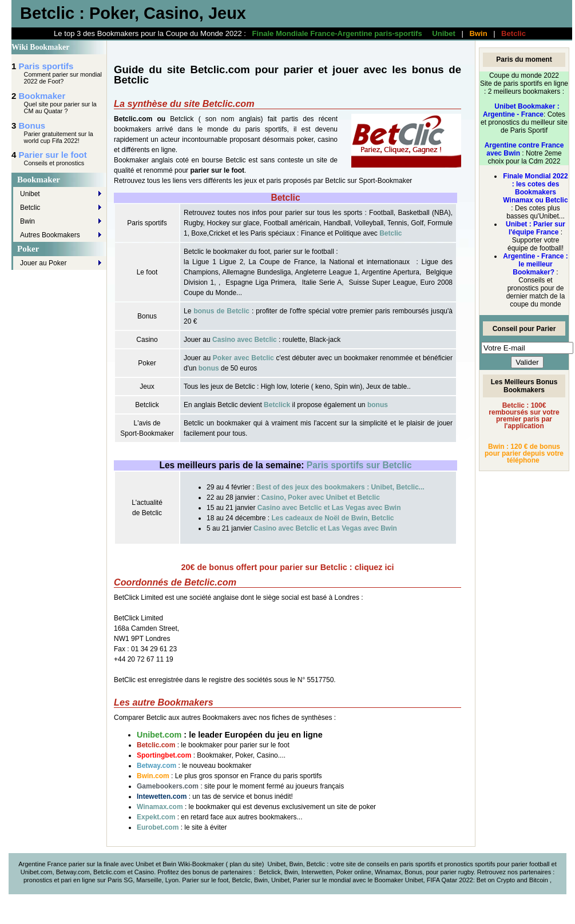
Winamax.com (161, 807)
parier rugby (457, 872)
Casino (144, 872)
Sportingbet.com (164, 755)
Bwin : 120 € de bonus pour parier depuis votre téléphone (524, 453)
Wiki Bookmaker (40, 47)
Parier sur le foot (53, 155)
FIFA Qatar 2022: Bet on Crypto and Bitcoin (488, 880)
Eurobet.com (158, 827)
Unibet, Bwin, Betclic (297, 864)
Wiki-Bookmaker (202, 864)
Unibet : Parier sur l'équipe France (536, 228)
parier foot (526, 864)
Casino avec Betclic (245, 340)
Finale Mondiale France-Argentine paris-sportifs (337, 33)
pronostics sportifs (470, 864)
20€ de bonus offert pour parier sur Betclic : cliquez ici (288, 567)
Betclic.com (156, 745)
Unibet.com (159, 735)
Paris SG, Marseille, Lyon (143, 880)
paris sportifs (418, 864)
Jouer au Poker (43, 263)
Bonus (32, 126)
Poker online (353, 872)
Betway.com (156, 766)
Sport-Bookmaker (385, 181)
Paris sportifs (46, 66)
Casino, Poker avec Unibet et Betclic (320, 497)
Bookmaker (42, 96)
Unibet (444, 33)
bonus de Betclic (221, 311)
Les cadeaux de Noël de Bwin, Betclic (332, 518)
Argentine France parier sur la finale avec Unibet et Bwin (97, 864)
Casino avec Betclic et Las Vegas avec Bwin (329, 508)
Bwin (478, 33)
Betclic (513, 33)
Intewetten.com (162, 796)
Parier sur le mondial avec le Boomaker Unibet (358, 880)
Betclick (182, 119)
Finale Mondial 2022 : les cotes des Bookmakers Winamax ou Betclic (535, 188)
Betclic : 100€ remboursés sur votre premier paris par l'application (524, 416)
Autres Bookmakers (50, 235)
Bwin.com (153, 776)
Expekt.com (156, 817)
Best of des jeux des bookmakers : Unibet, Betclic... (340, 487)
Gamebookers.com (168, 786)
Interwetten (317, 872)
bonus (209, 368)
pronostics (39, 880)
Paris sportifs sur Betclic (359, 465)
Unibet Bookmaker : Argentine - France (521, 110)
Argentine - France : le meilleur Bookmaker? (535, 264)
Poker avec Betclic (243, 358)
